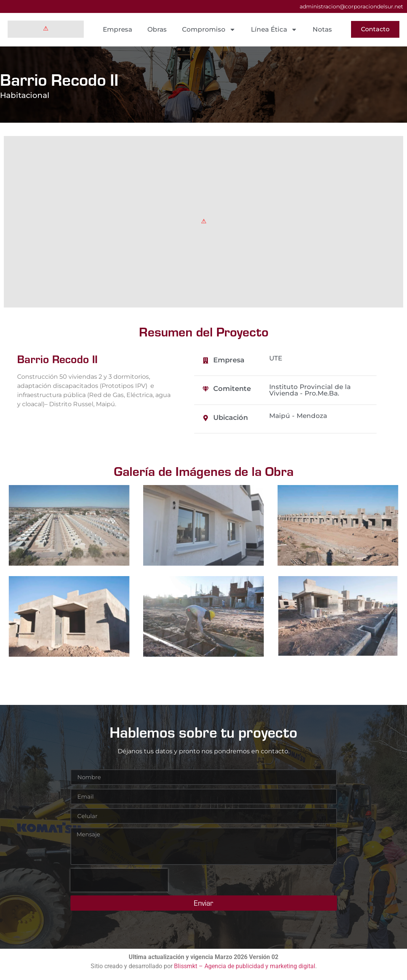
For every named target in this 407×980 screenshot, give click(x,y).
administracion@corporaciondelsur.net (351, 6)
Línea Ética (274, 30)
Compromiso (209, 30)
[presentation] (119, 880)
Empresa (117, 29)
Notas (322, 29)
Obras (157, 29)
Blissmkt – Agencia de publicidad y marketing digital (245, 966)
